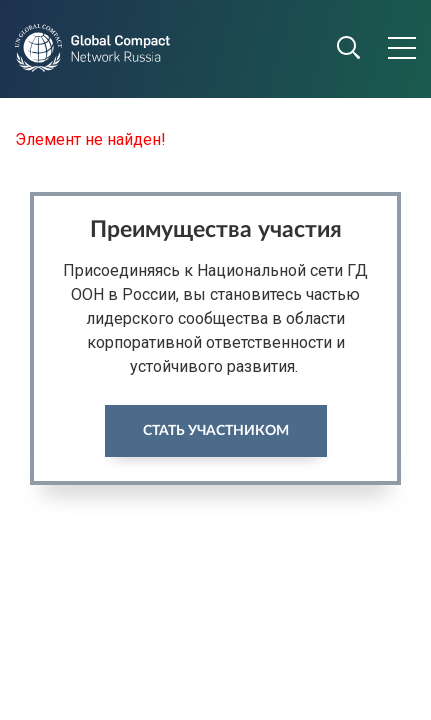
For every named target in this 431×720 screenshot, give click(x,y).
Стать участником (216, 431)
